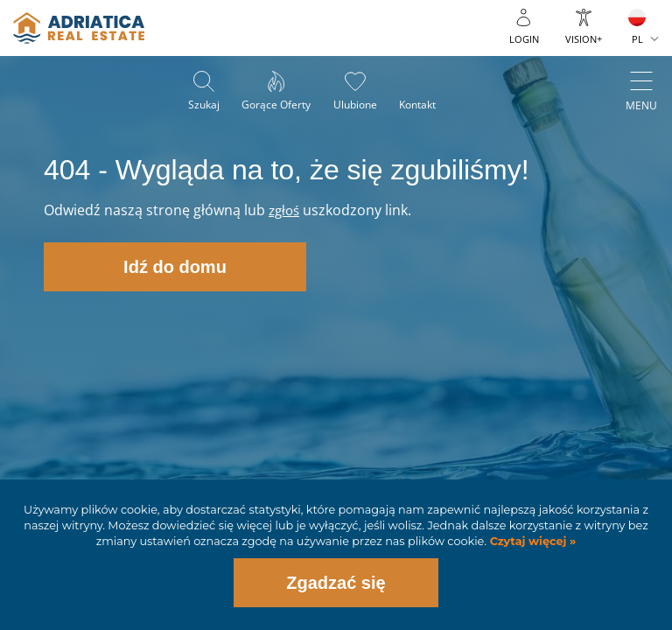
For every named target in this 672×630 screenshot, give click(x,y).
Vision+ (584, 39)
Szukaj (198, 105)
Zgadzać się (336, 583)
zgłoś (286, 210)
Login (524, 39)
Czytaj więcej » (531, 541)
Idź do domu (175, 267)
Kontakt (423, 105)
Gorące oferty (274, 105)
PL (637, 39)
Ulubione (357, 105)
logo (79, 28)
